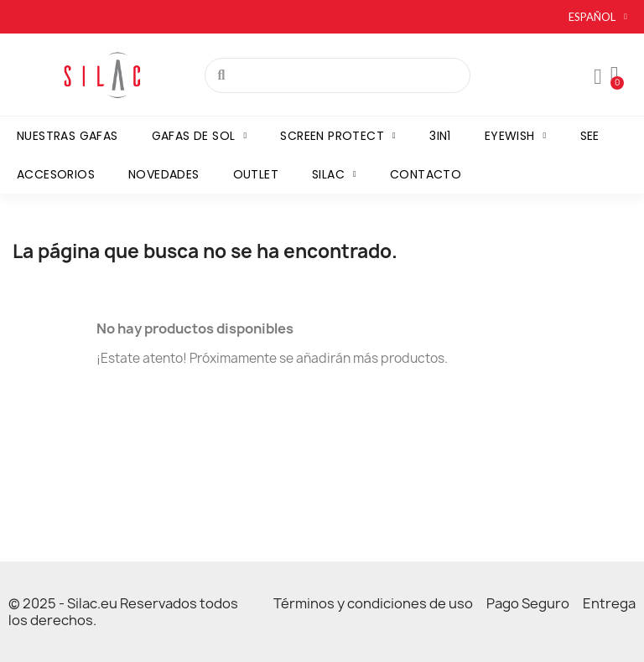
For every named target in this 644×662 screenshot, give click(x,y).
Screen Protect (338, 136)
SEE (590, 136)
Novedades (164, 174)
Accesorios (56, 174)
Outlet (256, 174)
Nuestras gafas (68, 136)
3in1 (440, 136)
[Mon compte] (598, 77)
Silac (334, 174)
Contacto (426, 174)
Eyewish (516, 136)
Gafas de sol (200, 136)
